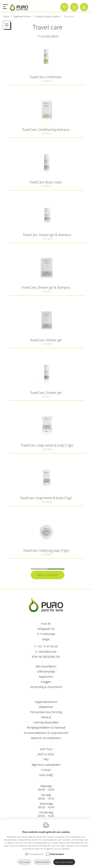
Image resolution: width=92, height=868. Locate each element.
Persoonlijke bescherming (46, 712)
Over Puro (46, 749)
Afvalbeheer (46, 707)
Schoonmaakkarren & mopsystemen (46, 733)
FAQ (46, 759)
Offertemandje (46, 671)
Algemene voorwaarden (46, 765)
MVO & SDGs (46, 754)
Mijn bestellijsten (46, 666)
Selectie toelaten (42, 862)
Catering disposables (46, 722)
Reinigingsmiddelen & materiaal (46, 727)
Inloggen (46, 682)
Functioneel (36, 854)
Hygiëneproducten (46, 702)
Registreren (46, 677)
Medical (46, 717)
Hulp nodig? (46, 775)
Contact (46, 770)
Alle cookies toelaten (64, 862)
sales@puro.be (48, 651)
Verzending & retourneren (46, 687)
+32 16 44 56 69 (47, 646)
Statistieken (57, 854)
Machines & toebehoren (46, 738)
